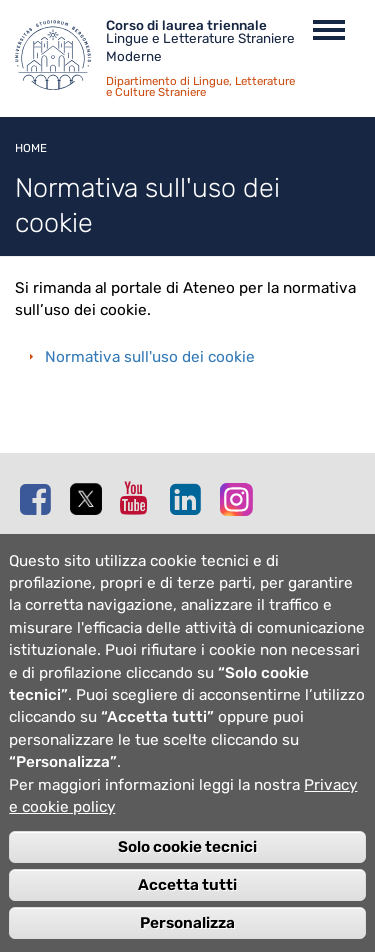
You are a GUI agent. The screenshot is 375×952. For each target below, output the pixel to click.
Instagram (240, 498)
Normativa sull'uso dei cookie (150, 357)
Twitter (90, 500)
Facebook (40, 499)
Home (31, 148)
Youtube (140, 498)
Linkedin (190, 499)
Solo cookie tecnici (187, 875)
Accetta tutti (187, 913)
